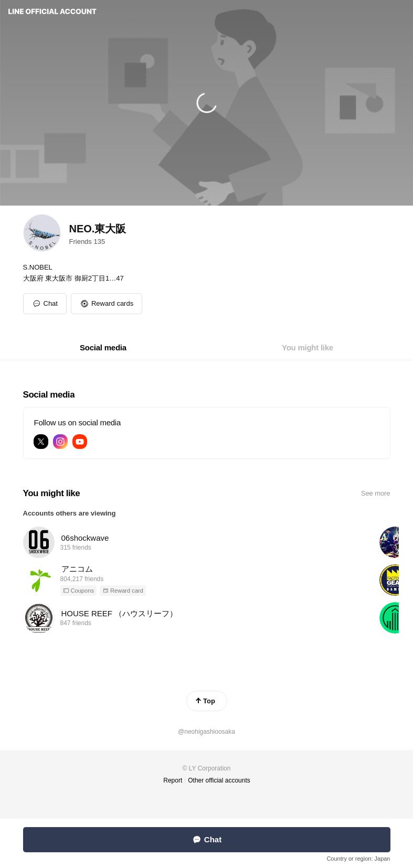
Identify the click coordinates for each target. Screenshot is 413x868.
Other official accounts (219, 780)
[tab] (103, 348)
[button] (107, 304)
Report (173, 780)
